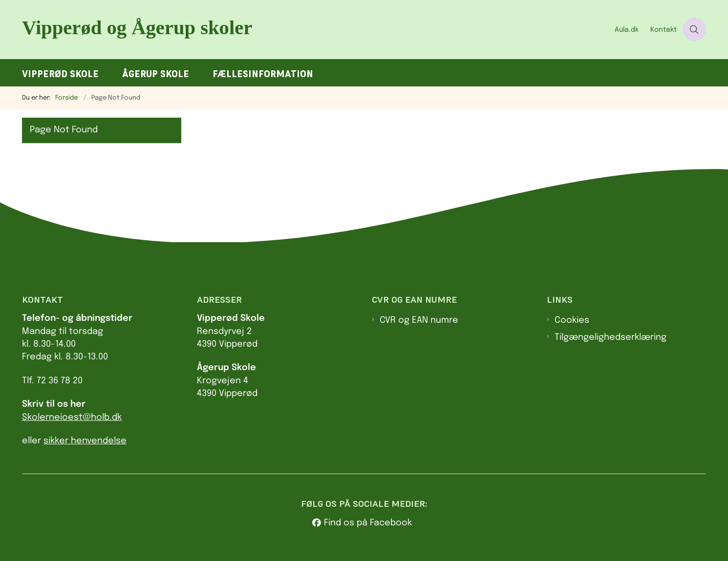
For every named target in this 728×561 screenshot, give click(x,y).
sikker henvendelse (85, 441)
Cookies (572, 320)
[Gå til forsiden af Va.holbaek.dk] (315, 30)
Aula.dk (627, 30)
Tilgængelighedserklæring (610, 337)
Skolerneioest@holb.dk (72, 417)
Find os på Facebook (368, 523)
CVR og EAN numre (419, 320)
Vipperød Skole (60, 74)
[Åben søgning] (694, 29)
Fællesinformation (263, 74)
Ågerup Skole (156, 74)
